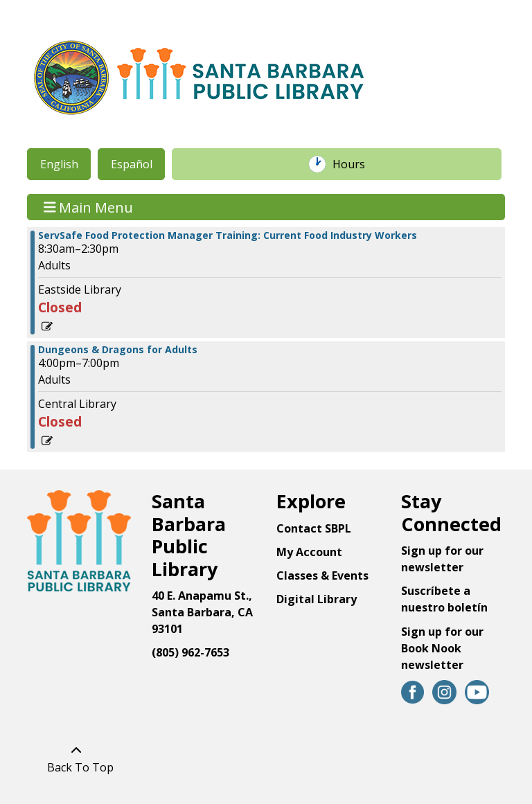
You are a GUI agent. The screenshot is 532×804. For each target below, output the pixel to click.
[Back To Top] (77, 759)
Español (132, 164)
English (59, 164)
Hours (356, 164)
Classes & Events (322, 575)
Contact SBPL (314, 528)
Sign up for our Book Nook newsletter (442, 648)
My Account (309, 552)
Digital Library (317, 599)
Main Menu (89, 207)
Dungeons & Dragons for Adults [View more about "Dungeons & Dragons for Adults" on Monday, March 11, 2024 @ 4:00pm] (118, 350)
